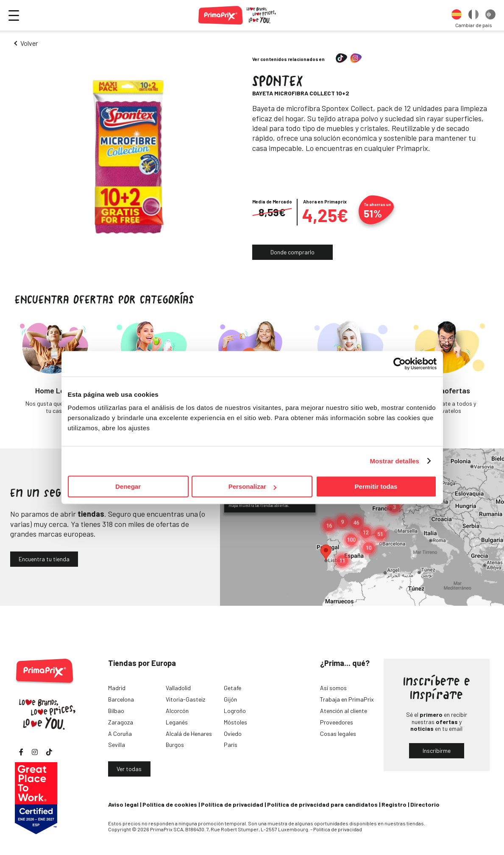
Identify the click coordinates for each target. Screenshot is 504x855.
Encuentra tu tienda (44, 559)
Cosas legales (338, 734)
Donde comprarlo (292, 252)
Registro (394, 804)
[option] (457, 15)
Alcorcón (177, 711)
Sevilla (117, 745)
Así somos (333, 688)
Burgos (175, 745)
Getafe (233, 688)
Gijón (230, 699)
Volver (29, 43)
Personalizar (252, 486)
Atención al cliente (344, 711)
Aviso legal (123, 804)
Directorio (425, 804)
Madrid (117, 688)
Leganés (177, 722)
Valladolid (178, 688)
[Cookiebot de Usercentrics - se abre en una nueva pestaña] (400, 364)
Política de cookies (170, 804)
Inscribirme (437, 751)
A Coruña (120, 734)
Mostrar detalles (394, 461)
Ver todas (129, 769)
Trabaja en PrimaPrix (347, 699)
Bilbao (116, 711)
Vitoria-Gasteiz (185, 699)
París (231, 745)
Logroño (235, 711)
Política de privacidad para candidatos (322, 804)
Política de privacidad (232, 804)
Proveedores (337, 722)
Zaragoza (121, 722)
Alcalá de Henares (189, 734)
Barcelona (121, 699)
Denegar (128, 486)
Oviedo (233, 734)
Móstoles (235, 722)
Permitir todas (376, 486)
